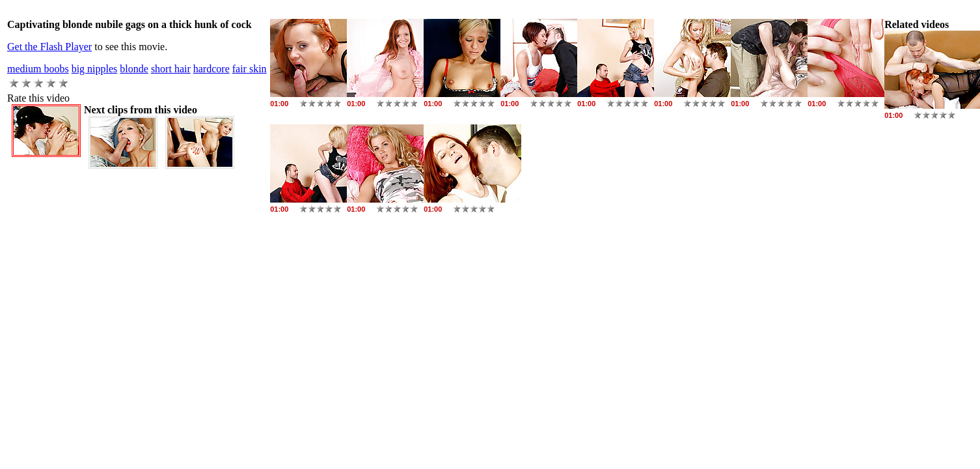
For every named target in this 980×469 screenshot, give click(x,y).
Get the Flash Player (49, 47)
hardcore (211, 69)
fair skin (250, 69)
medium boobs (38, 69)
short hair (171, 69)
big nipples (95, 69)
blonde (134, 69)
